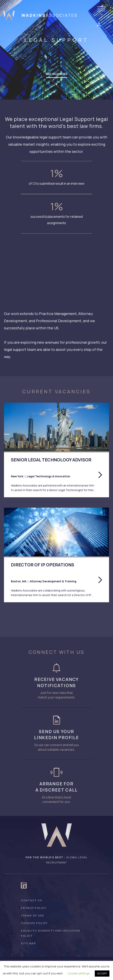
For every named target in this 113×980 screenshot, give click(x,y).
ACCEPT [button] (102, 973)
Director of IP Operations (43, 565)
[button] (102, 9)
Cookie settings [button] (79, 973)
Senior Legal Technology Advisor (51, 460)
